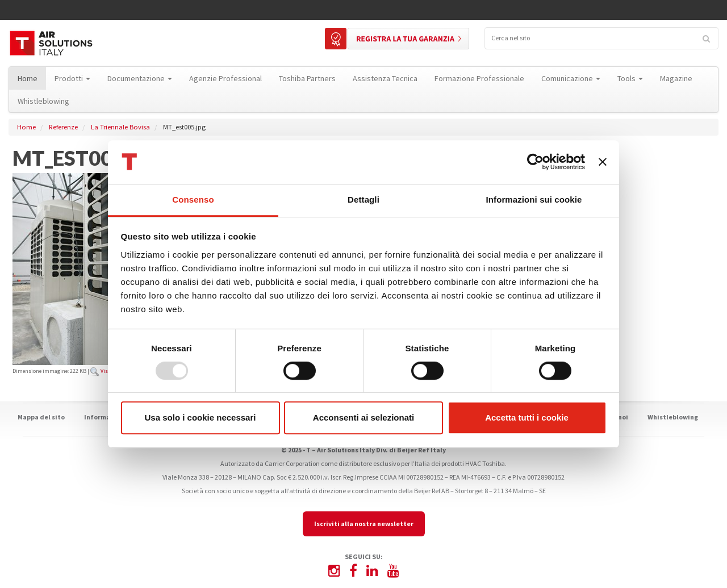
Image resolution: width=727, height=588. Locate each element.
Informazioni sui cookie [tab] (534, 199)
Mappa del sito (41, 417)
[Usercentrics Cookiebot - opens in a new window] (535, 162)
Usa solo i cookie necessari (200, 417)
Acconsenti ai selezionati (363, 417)
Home (26, 127)
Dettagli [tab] (363, 199)
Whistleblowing (673, 417)
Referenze (63, 127)
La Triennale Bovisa (120, 127)
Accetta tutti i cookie (527, 417)
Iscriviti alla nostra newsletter (364, 524)
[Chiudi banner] (603, 162)
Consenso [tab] (193, 199)
